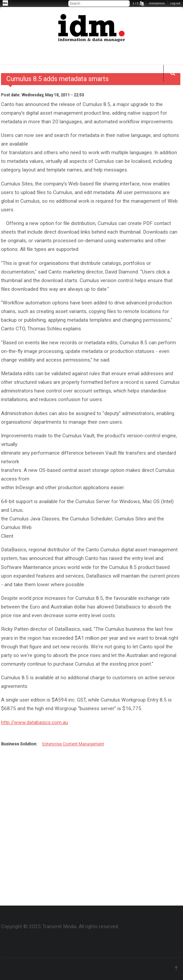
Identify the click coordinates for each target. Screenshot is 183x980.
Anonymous (157, 3)
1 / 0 (136, 3)
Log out (175, 3)
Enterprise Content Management (73, 744)
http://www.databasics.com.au (34, 722)
